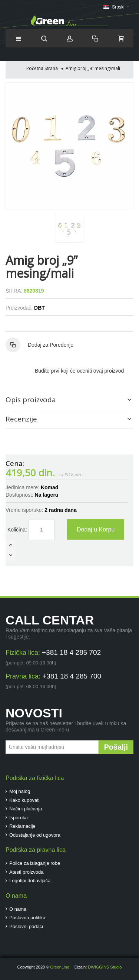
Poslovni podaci (26, 926)
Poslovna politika (27, 918)
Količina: (17, 530)
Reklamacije (22, 826)
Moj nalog (20, 791)
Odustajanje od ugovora (35, 835)
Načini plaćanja (26, 809)
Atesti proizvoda (27, 872)
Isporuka (19, 818)
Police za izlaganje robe (35, 863)
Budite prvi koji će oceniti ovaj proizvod (79, 371)
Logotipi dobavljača (30, 881)
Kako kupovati (24, 800)
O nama (18, 909)
